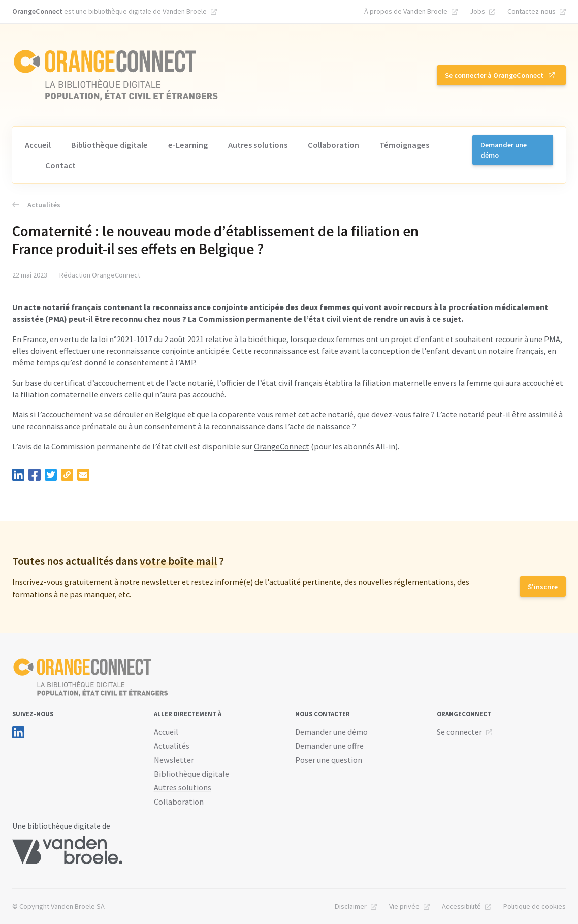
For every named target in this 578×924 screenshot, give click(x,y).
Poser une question (329, 760)
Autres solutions (258, 145)
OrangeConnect (282, 446)
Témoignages (404, 145)
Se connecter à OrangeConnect (494, 75)
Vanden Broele (185, 11)
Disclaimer (351, 906)
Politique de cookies (535, 906)
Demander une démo (504, 150)
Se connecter (459, 732)
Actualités (36, 205)
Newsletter (174, 760)
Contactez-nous (532, 11)
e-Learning (188, 145)
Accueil (38, 145)
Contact (60, 165)
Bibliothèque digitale (109, 145)
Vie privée (404, 906)
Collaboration (333, 145)
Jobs (477, 11)
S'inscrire (543, 587)
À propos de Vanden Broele (406, 11)
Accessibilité (461, 906)
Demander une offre (329, 746)
